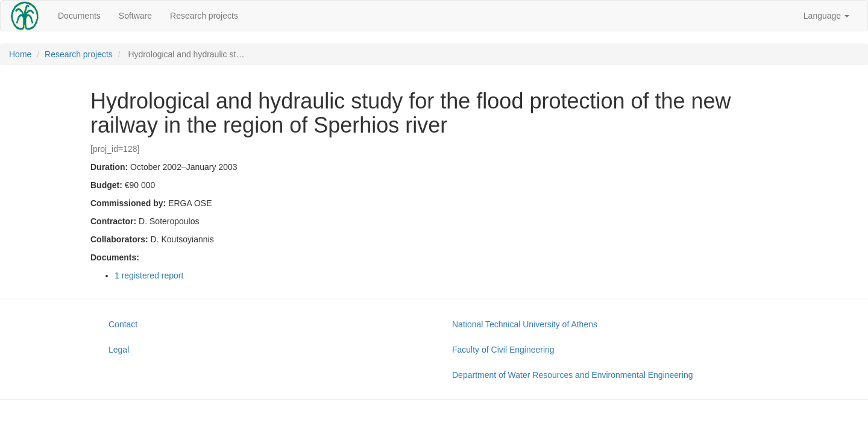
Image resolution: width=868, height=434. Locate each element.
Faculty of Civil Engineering (503, 350)
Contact (123, 324)
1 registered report (149, 275)
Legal (119, 350)
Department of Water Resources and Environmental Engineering (572, 375)
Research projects (204, 16)
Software (135, 16)
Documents (79, 16)
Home (20, 54)
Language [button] (826, 16)
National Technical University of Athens (525, 324)
